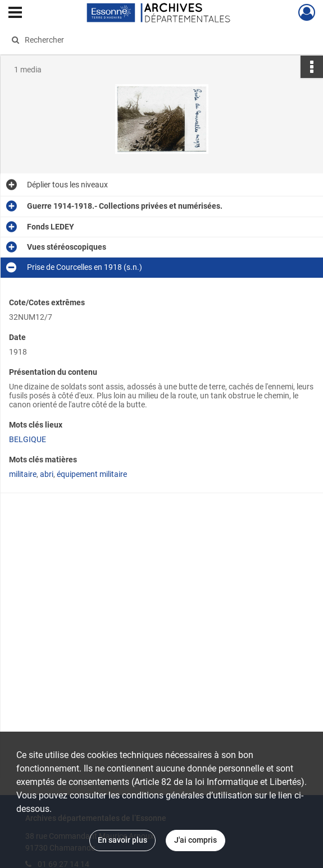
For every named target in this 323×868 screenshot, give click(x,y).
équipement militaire (92, 474)
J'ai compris (195, 840)
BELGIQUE (28, 439)
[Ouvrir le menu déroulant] (15, 13)
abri (47, 474)
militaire (23, 474)
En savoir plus (122, 840)
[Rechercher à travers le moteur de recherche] (152, 40)
